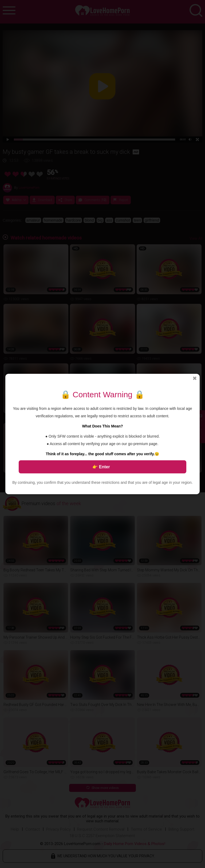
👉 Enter (101, 467)
